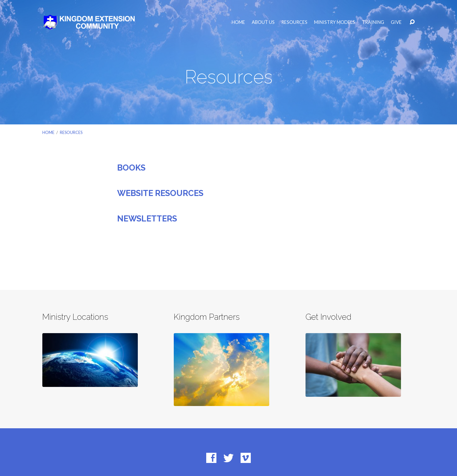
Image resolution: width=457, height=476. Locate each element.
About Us (263, 22)
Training (373, 22)
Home (238, 22)
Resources (294, 22)
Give (396, 22)
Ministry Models (335, 22)
